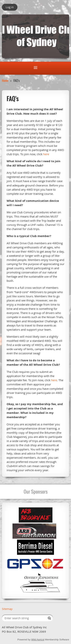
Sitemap (7, 609)
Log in (10, 7)
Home (5, 81)
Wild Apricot (38, 640)
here (46, 154)
